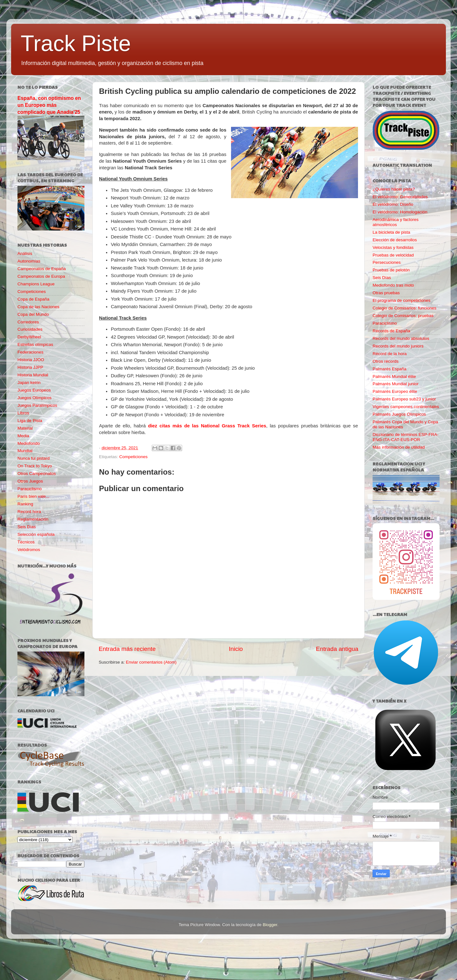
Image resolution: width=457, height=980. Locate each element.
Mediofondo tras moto (393, 285)
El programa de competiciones (401, 300)
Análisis (25, 253)
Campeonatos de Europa (41, 276)
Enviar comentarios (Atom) (151, 662)
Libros (23, 413)
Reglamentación (33, 519)
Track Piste (76, 43)
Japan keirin (29, 383)
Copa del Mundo (33, 314)
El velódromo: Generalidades (400, 197)
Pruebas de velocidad (393, 255)
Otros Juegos (30, 481)
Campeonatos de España (42, 269)
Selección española (36, 534)
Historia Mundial (33, 375)
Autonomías (29, 261)
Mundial (25, 451)
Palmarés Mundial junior (396, 384)
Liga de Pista (30, 421)
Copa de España (33, 299)
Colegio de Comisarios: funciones (404, 308)
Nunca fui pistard (33, 458)
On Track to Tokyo (35, 466)
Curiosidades (30, 329)
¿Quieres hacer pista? (394, 189)
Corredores (28, 322)
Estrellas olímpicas (35, 344)
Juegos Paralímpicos (37, 405)
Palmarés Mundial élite (394, 376)
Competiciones (133, 457)
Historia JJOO (31, 360)
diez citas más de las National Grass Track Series (207, 426)
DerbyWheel (29, 337)
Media (23, 436)
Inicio (236, 649)
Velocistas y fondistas (393, 247)
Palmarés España (390, 369)
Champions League (36, 284)
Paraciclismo (30, 489)
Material (25, 428)
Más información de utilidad (399, 447)
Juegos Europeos (34, 390)
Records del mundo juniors (398, 346)
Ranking (25, 504)
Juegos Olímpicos (34, 398)
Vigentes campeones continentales (406, 407)
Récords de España (391, 331)
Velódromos (29, 550)
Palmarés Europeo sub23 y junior (404, 399)
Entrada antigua (337, 649)
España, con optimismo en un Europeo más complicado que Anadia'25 (49, 105)
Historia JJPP (30, 367)
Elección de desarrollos (395, 240)
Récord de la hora (390, 354)
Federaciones (30, 352)
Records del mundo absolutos (401, 338)
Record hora (29, 512)
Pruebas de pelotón (391, 270)
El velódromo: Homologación (400, 212)
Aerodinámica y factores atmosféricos (396, 222)
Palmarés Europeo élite (395, 391)
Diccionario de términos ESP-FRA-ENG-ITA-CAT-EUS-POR (406, 437)
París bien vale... (33, 496)
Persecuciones (387, 262)
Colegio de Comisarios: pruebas (403, 316)
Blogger (270, 925)
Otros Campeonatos (37, 474)
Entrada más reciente (127, 649)
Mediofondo (29, 443)
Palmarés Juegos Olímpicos (399, 414)
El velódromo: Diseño (393, 204)
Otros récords (386, 361)
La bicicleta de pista (391, 232)
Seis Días (27, 527)
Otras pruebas (386, 293)
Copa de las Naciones (38, 307)
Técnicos (26, 542)
